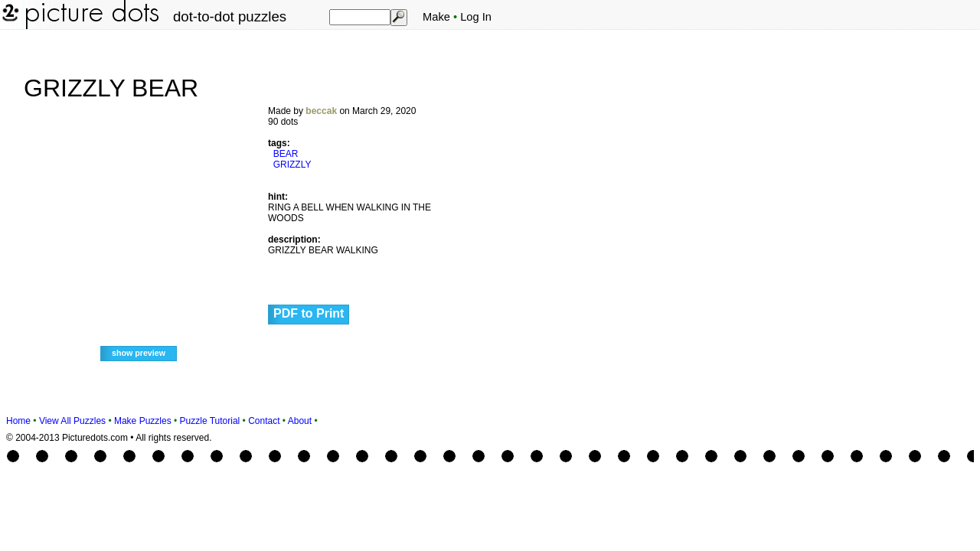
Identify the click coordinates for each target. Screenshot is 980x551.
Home (18, 421)
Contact (264, 421)
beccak (321, 111)
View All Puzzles (72, 421)
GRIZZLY (292, 165)
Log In (476, 17)
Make (436, 17)
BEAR (286, 154)
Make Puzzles (143, 421)
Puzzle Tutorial (210, 421)
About (300, 421)
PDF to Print (309, 313)
